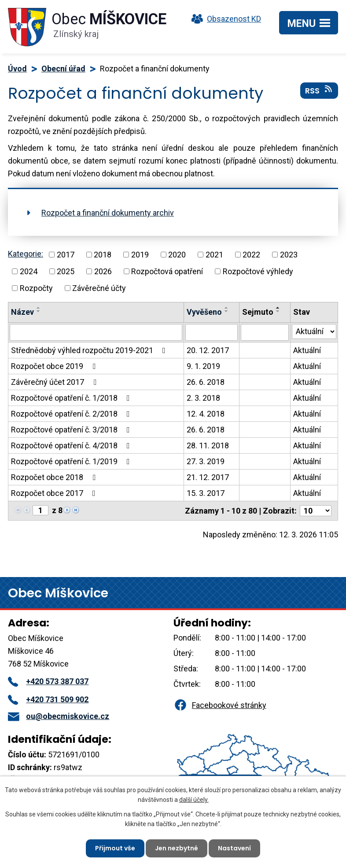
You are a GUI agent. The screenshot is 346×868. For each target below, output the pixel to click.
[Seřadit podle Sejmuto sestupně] (278, 311)
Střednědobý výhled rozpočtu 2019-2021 (90, 350)
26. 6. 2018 (206, 382)
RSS (319, 90)
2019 (140, 255)
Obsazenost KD (224, 19)
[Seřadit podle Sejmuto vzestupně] (278, 308)
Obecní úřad (63, 69)
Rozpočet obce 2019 (55, 366)
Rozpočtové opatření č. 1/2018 (72, 398)
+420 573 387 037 (48, 681)
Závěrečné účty (99, 288)
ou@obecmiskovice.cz (59, 716)
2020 (177, 255)
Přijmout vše (115, 848)
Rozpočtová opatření (167, 271)
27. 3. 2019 (206, 461)
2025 (66, 271)
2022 (251, 255)
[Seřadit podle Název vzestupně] (39, 308)
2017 (66, 255)
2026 (103, 271)
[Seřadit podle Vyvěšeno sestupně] (227, 311)
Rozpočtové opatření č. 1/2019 (72, 461)
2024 (29, 271)
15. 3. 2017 (206, 493)
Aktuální (307, 350)
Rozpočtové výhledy (258, 271)
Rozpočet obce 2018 (55, 477)
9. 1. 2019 (203, 366)
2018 (103, 255)
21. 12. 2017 (208, 477)
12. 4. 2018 (206, 414)
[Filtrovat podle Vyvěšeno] (212, 332)
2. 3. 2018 (203, 398)
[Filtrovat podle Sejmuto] (265, 332)
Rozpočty (36, 288)
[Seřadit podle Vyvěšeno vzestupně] (227, 308)
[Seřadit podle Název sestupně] (39, 311)
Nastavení (234, 848)
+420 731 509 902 (48, 699)
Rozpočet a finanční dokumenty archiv (108, 213)
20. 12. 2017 (208, 350)
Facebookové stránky (220, 705)
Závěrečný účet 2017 (55, 382)
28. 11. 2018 (208, 445)
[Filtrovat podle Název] (96, 332)
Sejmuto (258, 312)
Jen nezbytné (177, 848)
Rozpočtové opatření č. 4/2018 (72, 445)
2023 (289, 255)
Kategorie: (26, 254)
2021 (214, 255)
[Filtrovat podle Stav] (314, 332)
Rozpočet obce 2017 (55, 493)
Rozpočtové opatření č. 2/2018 (72, 414)
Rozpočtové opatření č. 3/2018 (72, 430)
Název (22, 312)
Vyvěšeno (204, 312)
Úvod (17, 69)
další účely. (194, 800)
